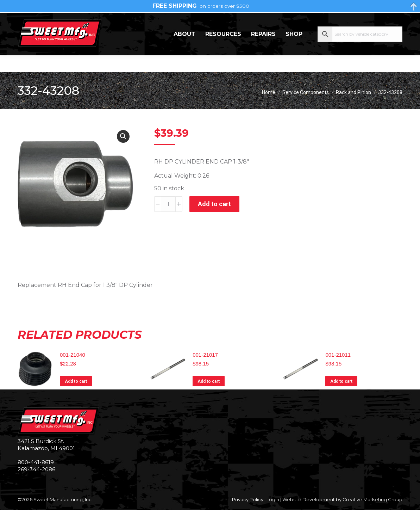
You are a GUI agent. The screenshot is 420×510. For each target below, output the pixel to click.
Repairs (263, 51)
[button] (123, 136)
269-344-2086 (39, 21)
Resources (223, 51)
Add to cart (214, 204)
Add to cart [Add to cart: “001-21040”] (76, 381)
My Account (374, 21)
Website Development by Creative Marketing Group (342, 499)
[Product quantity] (168, 204)
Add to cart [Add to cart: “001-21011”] (341, 381)
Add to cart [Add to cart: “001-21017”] (209, 381)
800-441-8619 (36, 462)
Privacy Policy (248, 499)
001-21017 (205, 355)
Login (273, 499)
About (184, 51)
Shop (294, 51)
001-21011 (338, 355)
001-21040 (73, 355)
